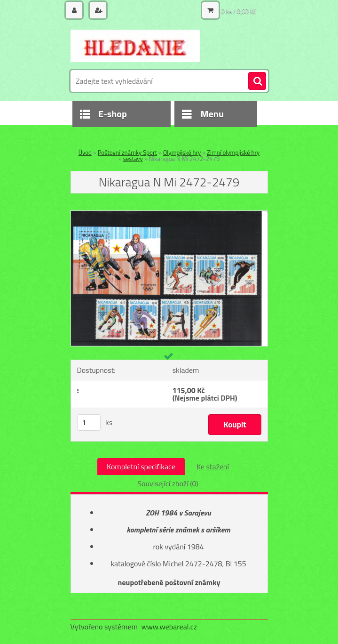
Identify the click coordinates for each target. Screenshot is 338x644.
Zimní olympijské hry (233, 153)
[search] (257, 81)
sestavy (133, 159)
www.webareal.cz (169, 627)
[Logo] (135, 46)
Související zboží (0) (168, 483)
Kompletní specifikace (141, 467)
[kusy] (89, 423)
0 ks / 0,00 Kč (239, 11)
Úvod (85, 153)
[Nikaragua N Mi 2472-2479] (169, 215)
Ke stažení (213, 467)
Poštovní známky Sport (127, 153)
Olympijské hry (182, 153)
